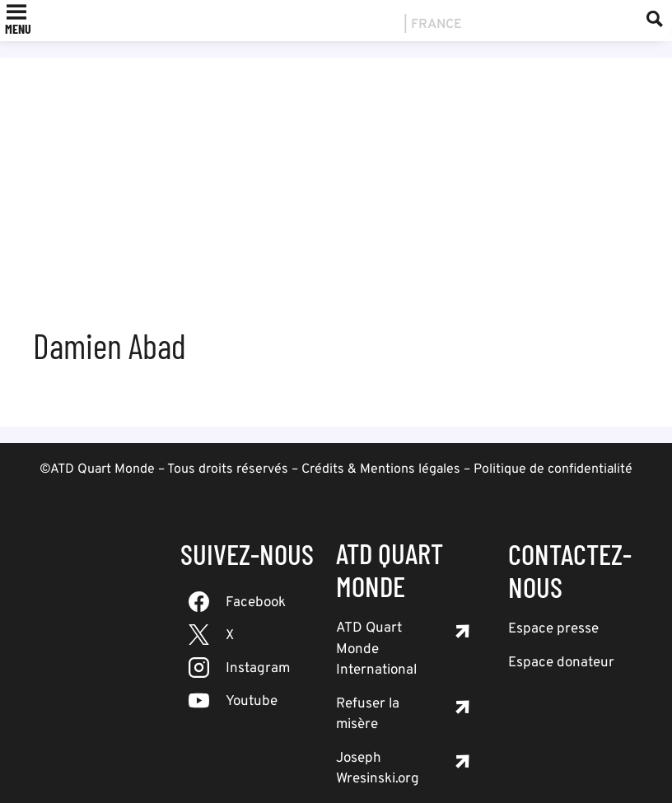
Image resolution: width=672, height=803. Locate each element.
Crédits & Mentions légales (381, 469)
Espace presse (553, 629)
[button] (18, 29)
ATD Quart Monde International (376, 649)
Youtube (252, 702)
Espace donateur (561, 663)
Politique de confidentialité (553, 469)
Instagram (258, 669)
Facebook (256, 603)
